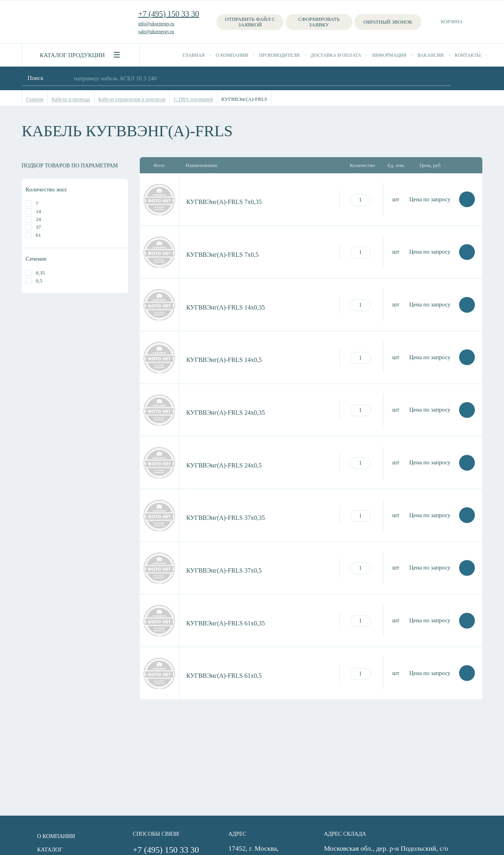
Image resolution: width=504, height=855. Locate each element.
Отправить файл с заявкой (250, 22)
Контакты (468, 55)
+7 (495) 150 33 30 (169, 14)
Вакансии (431, 55)
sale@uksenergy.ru (156, 32)
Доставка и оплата (336, 55)
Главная (194, 55)
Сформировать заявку (319, 22)
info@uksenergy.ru (156, 24)
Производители (279, 55)
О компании (232, 55)
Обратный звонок (388, 22)
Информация (389, 55)
